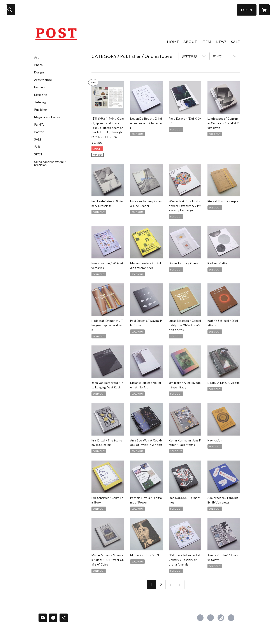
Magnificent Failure (47, 117)
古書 (37, 147)
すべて (217, 56)
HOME (173, 42)
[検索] (10, 10)
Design (39, 72)
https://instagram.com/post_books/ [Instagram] (221, 618)
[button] (247, 10)
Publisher (41, 110)
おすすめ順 (190, 56)
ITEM (206, 42)
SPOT (38, 154)
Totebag (40, 102)
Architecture (43, 80)
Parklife (39, 125)
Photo (38, 65)
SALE (38, 139)
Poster (39, 132)
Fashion (39, 87)
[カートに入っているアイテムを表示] (264, 10)
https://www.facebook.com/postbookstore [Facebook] (200, 618)
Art (36, 57)
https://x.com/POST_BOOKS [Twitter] (211, 618)
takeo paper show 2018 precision (50, 163)
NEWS (221, 42)
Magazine (41, 95)
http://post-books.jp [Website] (231, 618)
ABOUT (190, 42)
